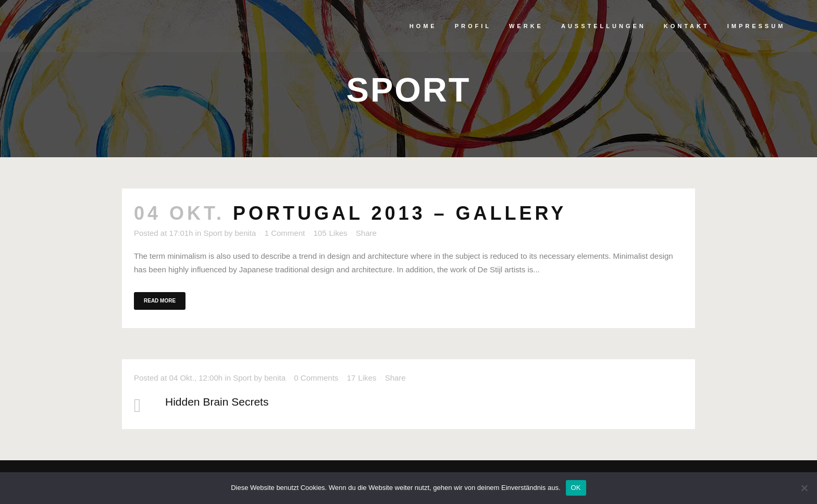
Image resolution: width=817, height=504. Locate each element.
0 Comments (316, 378)
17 (362, 378)
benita (246, 233)
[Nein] (804, 488)
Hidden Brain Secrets (217, 402)
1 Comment (285, 233)
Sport (213, 233)
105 (330, 233)
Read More (160, 301)
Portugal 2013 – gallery (400, 213)
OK (576, 488)
